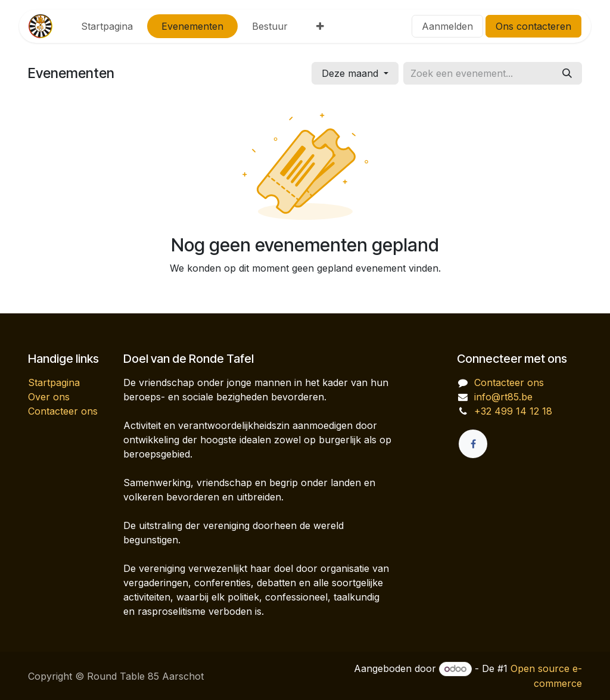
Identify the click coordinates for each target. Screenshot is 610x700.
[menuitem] (107, 26)
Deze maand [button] (351, 73)
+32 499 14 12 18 (513, 411)
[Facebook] (473, 444)
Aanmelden (447, 26)
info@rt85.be (503, 397)
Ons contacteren (533, 26)
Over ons (49, 397)
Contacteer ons (63, 411)
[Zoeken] (567, 73)
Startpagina (54, 382)
